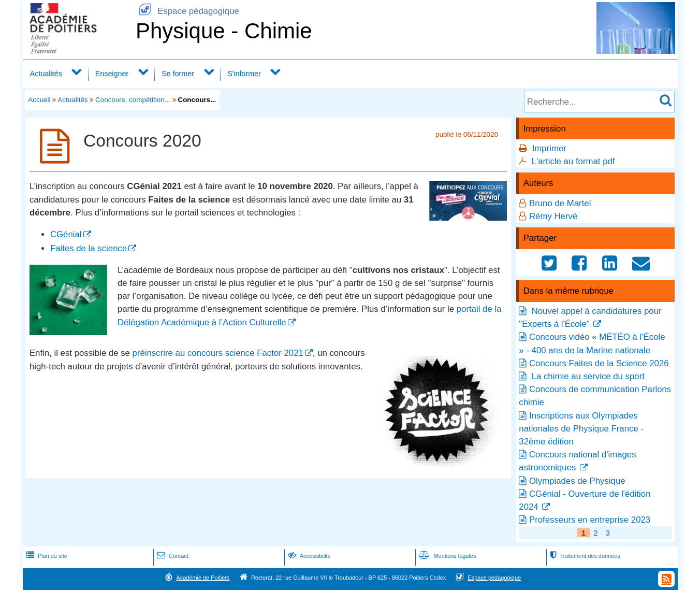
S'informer (244, 74)
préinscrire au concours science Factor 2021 (218, 353)
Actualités (46, 74)
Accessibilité (308, 556)
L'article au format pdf (573, 161)
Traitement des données (584, 556)
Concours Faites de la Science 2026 (599, 363)
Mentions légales (446, 556)
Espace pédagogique (187, 11)
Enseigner (112, 74)
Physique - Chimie (224, 31)
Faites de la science (89, 248)
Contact (172, 556)
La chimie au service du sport (587, 376)
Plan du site (46, 556)
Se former (178, 74)
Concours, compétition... (133, 100)
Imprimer (549, 148)
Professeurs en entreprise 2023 (590, 520)
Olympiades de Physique (577, 481)
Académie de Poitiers (203, 578)
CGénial (66, 234)
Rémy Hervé (553, 216)
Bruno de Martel (560, 203)
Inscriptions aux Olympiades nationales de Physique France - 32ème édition (581, 429)
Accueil (39, 100)
